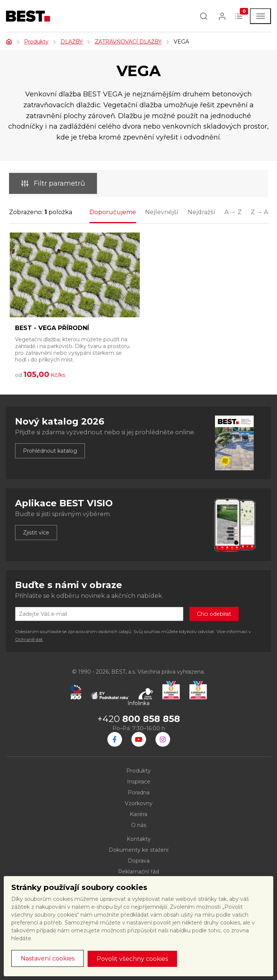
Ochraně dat (29, 639)
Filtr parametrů (53, 183)
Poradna (139, 792)
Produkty (36, 42)
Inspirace (139, 782)
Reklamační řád (138, 872)
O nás (139, 825)
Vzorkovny (139, 803)
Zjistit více (36, 533)
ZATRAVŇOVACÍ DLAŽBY (128, 42)
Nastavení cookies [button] (48, 958)
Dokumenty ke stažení (138, 850)
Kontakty (139, 839)
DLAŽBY (72, 42)
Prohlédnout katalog (50, 451)
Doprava (139, 861)
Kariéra (138, 814)
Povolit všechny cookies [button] (132, 959)
